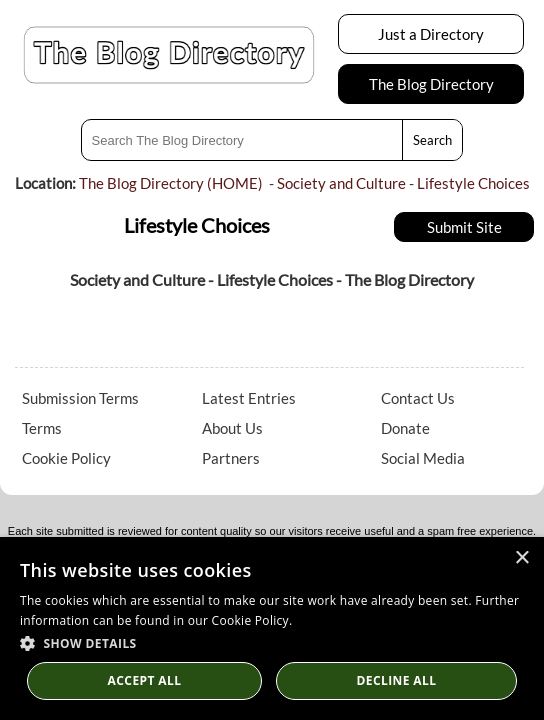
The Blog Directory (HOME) (171, 183)
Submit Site (464, 227)
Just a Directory (431, 34)
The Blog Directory (431, 84)
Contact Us (418, 398)
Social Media (423, 458)
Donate (405, 428)
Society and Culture (341, 183)
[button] (272, 642)
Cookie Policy (66, 458)
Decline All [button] (397, 680)
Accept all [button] (145, 680)
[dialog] (272, 628)
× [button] (521, 558)
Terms (42, 428)
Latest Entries (249, 398)
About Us (232, 428)
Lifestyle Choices (473, 183)
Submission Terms (80, 398)
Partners (231, 458)
